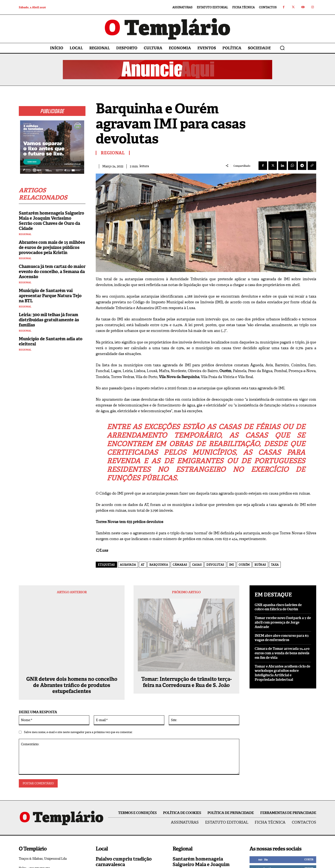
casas (197, 565)
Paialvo (101, 809)
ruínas (260, 565)
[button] (282, 48)
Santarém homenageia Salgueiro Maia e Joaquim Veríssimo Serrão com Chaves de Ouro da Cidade (51, 221)
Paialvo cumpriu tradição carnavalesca (124, 800)
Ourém (244, 565)
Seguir (309, 806)
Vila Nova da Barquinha (191, 845)
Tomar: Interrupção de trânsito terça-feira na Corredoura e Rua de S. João (186, 614)
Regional (25, 234)
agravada (128, 565)
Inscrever (306, 824)
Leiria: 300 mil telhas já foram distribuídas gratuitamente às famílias (49, 320)
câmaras (180, 565)
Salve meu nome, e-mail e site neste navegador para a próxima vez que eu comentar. (78, 670)
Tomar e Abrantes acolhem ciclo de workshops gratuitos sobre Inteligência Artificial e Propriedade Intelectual (282, 673)
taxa (275, 565)
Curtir (309, 797)
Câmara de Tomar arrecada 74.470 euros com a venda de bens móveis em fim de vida (282, 653)
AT (143, 565)
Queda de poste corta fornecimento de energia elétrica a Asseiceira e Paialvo (129, 822)
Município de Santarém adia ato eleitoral (51, 341)
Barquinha (159, 565)
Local (100, 834)
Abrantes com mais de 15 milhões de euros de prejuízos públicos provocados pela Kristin (52, 247)
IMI (232, 565)
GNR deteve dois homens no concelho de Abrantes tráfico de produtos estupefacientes (72, 623)
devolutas (215, 565)
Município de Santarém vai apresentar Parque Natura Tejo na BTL (50, 296)
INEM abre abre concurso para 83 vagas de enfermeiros (282, 638)
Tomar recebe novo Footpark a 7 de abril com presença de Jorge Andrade (283, 622)
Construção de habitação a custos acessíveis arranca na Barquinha (204, 833)
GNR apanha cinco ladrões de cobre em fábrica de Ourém (278, 607)
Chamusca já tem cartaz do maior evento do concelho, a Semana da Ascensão (52, 272)
